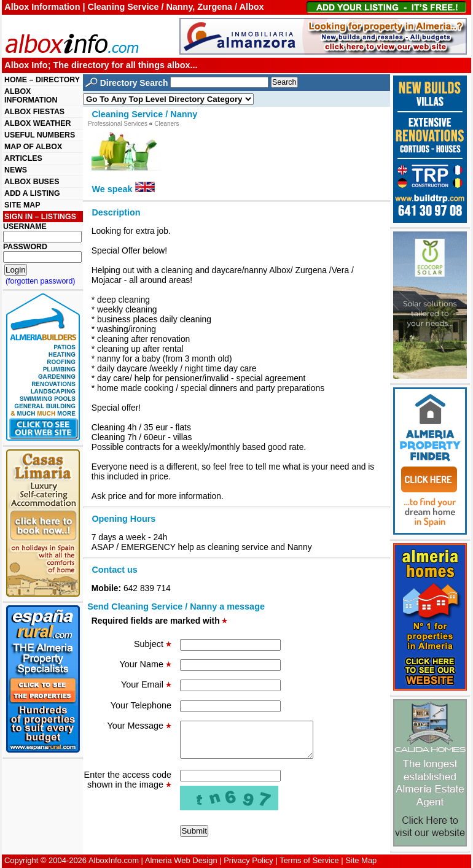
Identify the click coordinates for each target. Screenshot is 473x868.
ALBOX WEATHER (37, 123)
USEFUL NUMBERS (40, 135)
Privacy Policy (248, 860)
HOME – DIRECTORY (42, 80)
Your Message (139, 726)
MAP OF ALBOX (33, 147)
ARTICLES (23, 158)
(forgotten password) (41, 281)
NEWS (16, 170)
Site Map (361, 860)
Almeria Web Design (181, 860)
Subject (153, 644)
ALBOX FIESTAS (34, 112)
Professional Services (118, 124)
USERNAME (25, 227)
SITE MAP (22, 205)
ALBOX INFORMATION (31, 96)
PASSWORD (25, 247)
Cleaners (166, 124)
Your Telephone (141, 705)
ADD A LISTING (32, 193)
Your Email (146, 684)
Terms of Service (309, 860)
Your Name (146, 664)
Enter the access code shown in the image (128, 787)
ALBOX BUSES (32, 182)
